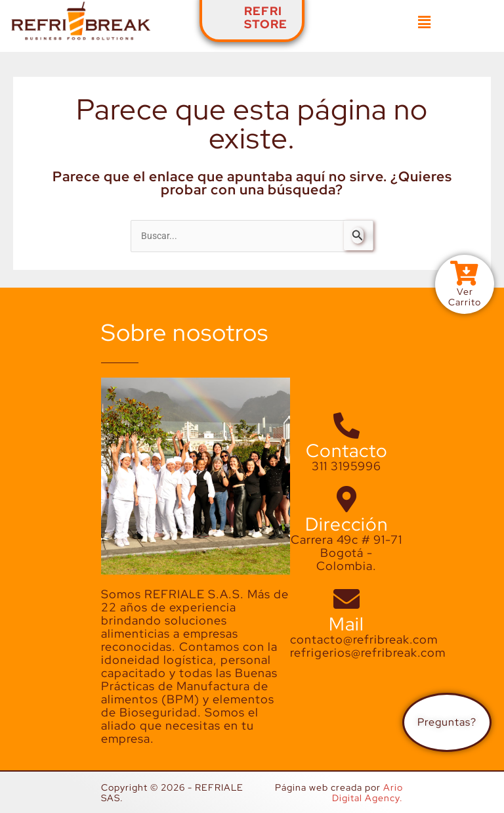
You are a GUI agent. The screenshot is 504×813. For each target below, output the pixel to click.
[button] (424, 22)
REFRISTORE (266, 17)
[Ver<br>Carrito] (465, 274)
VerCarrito (465, 297)
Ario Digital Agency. (367, 793)
